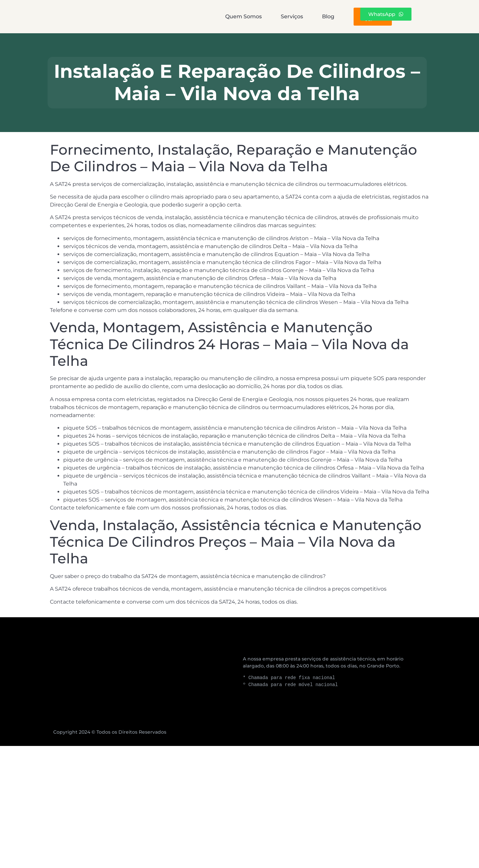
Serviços (241, 16)
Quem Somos (181, 16)
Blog (289, 16)
